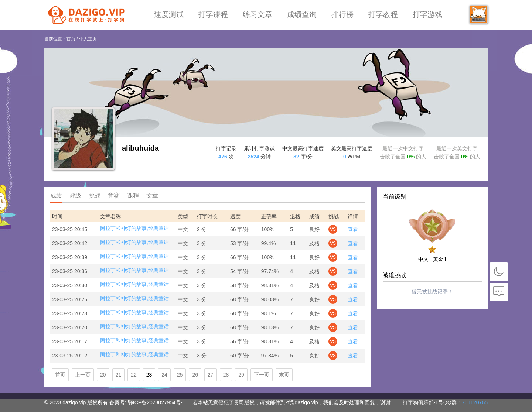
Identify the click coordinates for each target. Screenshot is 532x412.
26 (195, 375)
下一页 (262, 375)
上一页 (83, 375)
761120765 (475, 402)
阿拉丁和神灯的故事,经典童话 (134, 228)
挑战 (95, 195)
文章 (152, 195)
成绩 (56, 195)
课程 (133, 195)
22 (134, 375)
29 (241, 375)
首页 (71, 39)
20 (103, 375)
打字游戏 (427, 14)
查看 (353, 229)
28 (226, 375)
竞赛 (114, 195)
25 (180, 375)
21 (119, 375)
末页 (284, 375)
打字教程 (383, 14)
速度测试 (169, 14)
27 (211, 375)
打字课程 (213, 14)
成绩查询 (302, 14)
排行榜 (342, 14)
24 (164, 375)
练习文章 (258, 14)
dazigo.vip (74, 402)
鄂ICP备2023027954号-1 (157, 402)
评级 (75, 195)
